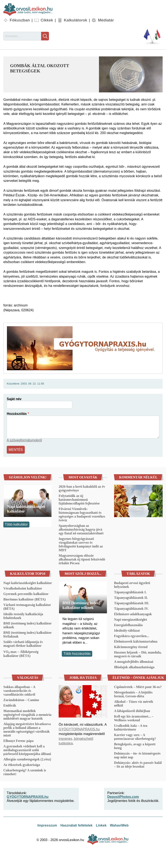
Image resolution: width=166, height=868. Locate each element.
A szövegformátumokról (24, 440)
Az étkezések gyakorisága (22, 765)
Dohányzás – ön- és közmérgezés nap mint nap (137, 755)
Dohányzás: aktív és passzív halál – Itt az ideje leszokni (138, 764)
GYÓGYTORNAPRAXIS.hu (79, 729)
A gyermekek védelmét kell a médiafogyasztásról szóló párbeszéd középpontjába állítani (27, 750)
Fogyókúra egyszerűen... (132, 636)
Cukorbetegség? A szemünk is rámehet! (25, 772)
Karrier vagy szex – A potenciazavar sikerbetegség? (135, 737)
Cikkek (47, 20)
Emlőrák (10, 705)
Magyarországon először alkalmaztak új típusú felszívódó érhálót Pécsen (82, 559)
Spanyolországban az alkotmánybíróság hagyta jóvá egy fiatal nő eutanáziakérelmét (81, 529)
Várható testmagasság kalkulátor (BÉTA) (27, 606)
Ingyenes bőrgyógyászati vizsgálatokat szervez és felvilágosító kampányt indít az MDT (81, 544)
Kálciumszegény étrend (131, 647)
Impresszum (47, 825)
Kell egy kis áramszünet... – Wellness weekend (134, 718)
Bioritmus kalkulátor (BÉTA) (24, 599)
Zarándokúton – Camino (21, 700)
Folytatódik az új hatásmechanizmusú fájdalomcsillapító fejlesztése (79, 499)
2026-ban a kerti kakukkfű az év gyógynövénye (82, 488)
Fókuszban (20, 20)
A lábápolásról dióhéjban (132, 711)
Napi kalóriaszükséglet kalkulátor (26, 509)
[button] (131, 74)
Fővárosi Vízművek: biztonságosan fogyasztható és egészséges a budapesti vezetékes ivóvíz (82, 514)
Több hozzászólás (77, 653)
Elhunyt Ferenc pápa (18, 741)
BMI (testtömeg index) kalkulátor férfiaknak (27, 634)
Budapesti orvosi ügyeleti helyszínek (132, 585)
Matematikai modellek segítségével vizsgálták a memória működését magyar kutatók (27, 714)
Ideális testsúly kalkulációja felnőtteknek (23, 616)
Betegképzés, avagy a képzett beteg (135, 746)
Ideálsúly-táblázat (127, 630)
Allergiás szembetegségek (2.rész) (27, 759)
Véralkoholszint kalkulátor (23, 588)
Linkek (101, 825)
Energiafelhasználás (128, 625)
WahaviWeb (119, 825)
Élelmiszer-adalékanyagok (133, 614)
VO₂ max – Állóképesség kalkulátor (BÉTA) (21, 654)
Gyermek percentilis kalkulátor (26, 594)
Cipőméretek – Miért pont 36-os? (138, 687)
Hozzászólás (17, 414)
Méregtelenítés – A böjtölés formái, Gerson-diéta (133, 694)
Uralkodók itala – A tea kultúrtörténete (131, 727)
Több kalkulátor (16, 524)
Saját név (14, 399)
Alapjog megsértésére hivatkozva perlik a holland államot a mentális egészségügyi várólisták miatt (27, 729)
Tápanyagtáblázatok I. (130, 592)
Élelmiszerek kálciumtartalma (136, 641)
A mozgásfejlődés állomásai (134, 661)
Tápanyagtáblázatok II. (131, 597)
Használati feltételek (76, 825)
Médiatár (106, 20)
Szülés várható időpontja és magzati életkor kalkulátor (23, 644)
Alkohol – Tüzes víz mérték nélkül (134, 703)
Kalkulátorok (76, 20)
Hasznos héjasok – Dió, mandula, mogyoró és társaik (138, 654)
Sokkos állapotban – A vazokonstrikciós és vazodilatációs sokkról (19, 690)
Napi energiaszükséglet (131, 619)
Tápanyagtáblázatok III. (132, 603)
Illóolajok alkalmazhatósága (134, 667)
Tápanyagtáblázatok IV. (131, 608)
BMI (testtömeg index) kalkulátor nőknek (27, 625)
